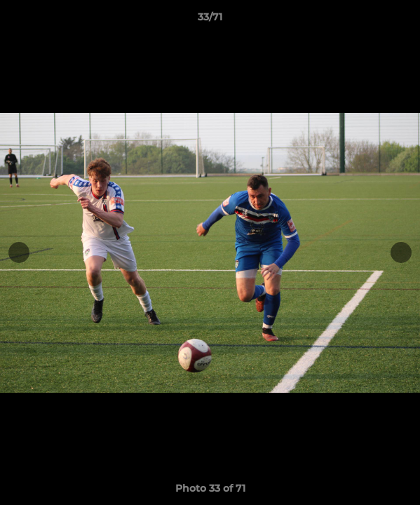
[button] (403, 20)
